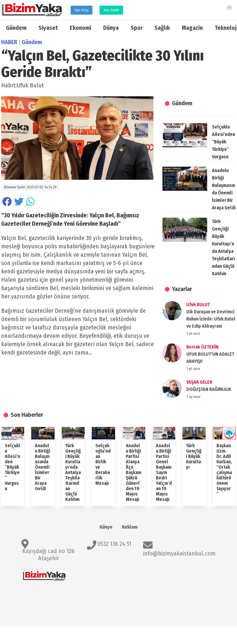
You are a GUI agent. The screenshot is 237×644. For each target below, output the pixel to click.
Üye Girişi (82, 10)
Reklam (130, 527)
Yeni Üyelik (111, 10)
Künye (106, 527)
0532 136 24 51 (114, 544)
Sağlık (162, 28)
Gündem (16, 28)
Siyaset (48, 28)
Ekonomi (80, 28)
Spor (137, 28)
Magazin (192, 28)
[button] (229, 8)
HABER (9, 42)
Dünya (111, 28)
